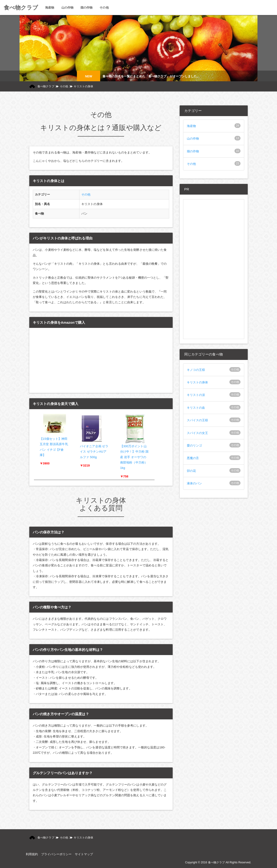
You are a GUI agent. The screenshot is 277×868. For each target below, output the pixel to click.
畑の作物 (193, 151)
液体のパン (195, 483)
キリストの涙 (196, 395)
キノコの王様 (196, 370)
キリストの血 (196, 408)
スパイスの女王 (198, 433)
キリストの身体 (198, 382)
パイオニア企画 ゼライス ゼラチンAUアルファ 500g (94, 452)
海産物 (191, 126)
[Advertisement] (214, 269)
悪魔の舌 (193, 458)
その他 (64, 86)
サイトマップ (84, 854)
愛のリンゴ (195, 445)
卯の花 (191, 471)
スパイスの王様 (198, 420)
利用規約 (32, 854)
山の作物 (193, 139)
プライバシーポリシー (56, 854)
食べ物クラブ (21, 8)
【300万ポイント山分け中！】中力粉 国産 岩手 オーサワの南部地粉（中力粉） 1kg (134, 457)
